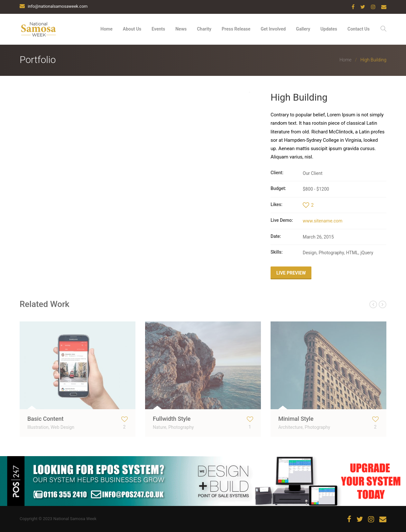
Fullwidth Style (172, 419)
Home (106, 29)
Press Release (236, 29)
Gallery (303, 29)
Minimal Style (296, 419)
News (181, 29)
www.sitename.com (323, 221)
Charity (204, 29)
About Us (132, 29)
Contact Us (359, 29)
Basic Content (45, 419)
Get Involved (273, 29)
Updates (329, 29)
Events (158, 29)
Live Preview (291, 273)
